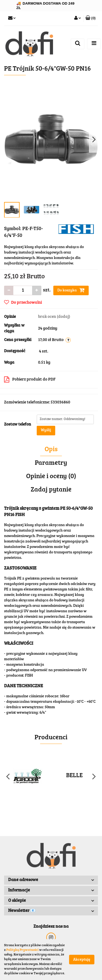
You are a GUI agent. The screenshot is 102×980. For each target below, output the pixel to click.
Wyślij (46, 430)
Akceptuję (82, 960)
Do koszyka (71, 290)
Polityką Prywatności (22, 950)
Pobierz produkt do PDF (30, 379)
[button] (91, 19)
